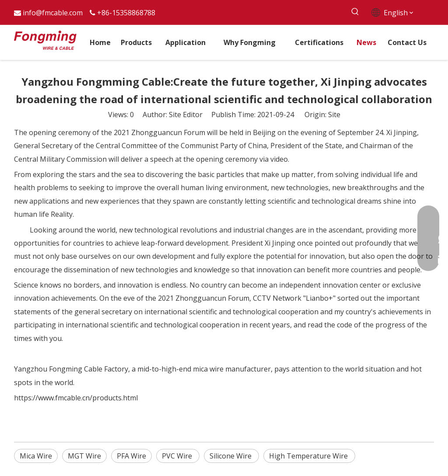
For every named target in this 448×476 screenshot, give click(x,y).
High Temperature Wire (309, 456)
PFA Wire (131, 456)
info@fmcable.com (53, 13)
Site (334, 115)
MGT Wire (84, 456)
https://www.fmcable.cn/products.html (76, 398)
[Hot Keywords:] (355, 12)
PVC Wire (178, 456)
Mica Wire (36, 456)
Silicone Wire (231, 456)
